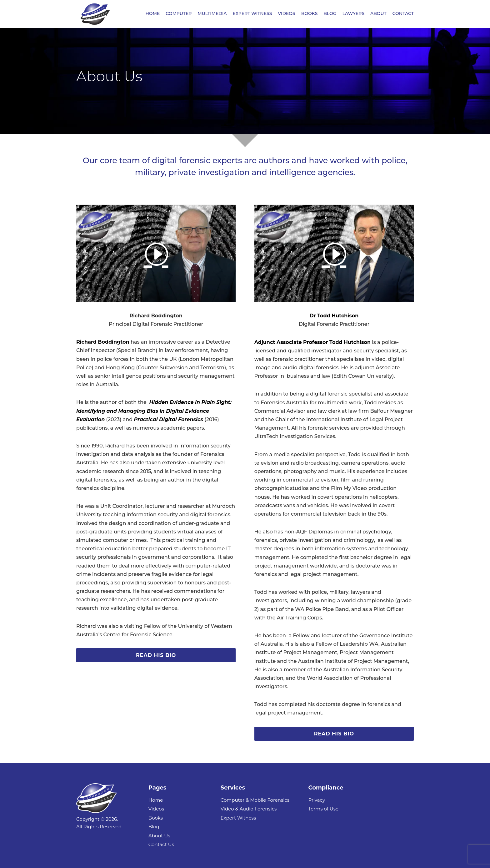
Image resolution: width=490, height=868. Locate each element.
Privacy (317, 800)
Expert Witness (238, 818)
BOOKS (310, 14)
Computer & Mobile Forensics (255, 800)
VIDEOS (287, 14)
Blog (154, 827)
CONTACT (403, 14)
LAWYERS (353, 14)
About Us (159, 836)
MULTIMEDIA (212, 14)
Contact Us (161, 844)
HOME (152, 14)
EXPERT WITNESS (252, 14)
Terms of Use (323, 809)
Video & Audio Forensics (249, 809)
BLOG (330, 14)
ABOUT (378, 14)
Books (156, 818)
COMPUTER (179, 14)
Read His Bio (156, 655)
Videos (156, 809)
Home (156, 800)
